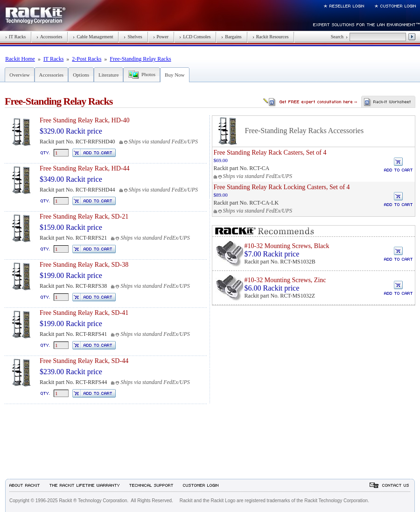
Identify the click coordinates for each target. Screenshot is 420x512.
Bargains (231, 37)
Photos (148, 74)
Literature (108, 75)
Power (161, 37)
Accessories (49, 37)
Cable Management (93, 37)
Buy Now (175, 75)
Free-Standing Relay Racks (140, 59)
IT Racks (15, 37)
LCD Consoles (195, 37)
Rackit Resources (271, 37)
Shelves (133, 37)
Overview (19, 75)
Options (81, 75)
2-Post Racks (87, 59)
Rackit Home (20, 59)
